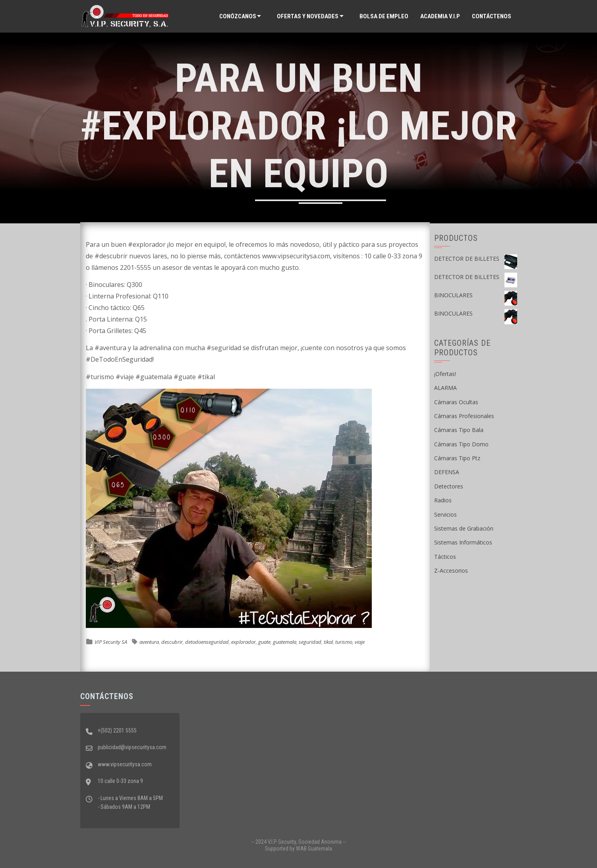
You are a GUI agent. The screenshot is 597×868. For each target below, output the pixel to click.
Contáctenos (492, 16)
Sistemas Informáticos (463, 542)
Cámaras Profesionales (464, 416)
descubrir (172, 642)
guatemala (285, 642)
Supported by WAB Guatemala (298, 849)
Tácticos (445, 557)
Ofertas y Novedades (308, 16)
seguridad (310, 642)
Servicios (445, 514)
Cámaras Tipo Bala (459, 430)
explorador (243, 642)
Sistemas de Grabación (464, 528)
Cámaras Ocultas (456, 402)
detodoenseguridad (207, 642)
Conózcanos (238, 16)
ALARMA (445, 388)
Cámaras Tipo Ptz (457, 458)
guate (264, 642)
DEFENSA (447, 472)
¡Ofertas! (445, 374)
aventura (149, 642)
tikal (328, 642)
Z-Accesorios (451, 571)
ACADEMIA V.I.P (440, 16)
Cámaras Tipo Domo (461, 444)
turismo (344, 642)
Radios (443, 500)
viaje (360, 642)
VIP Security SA (111, 642)
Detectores (449, 486)
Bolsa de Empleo (384, 16)
